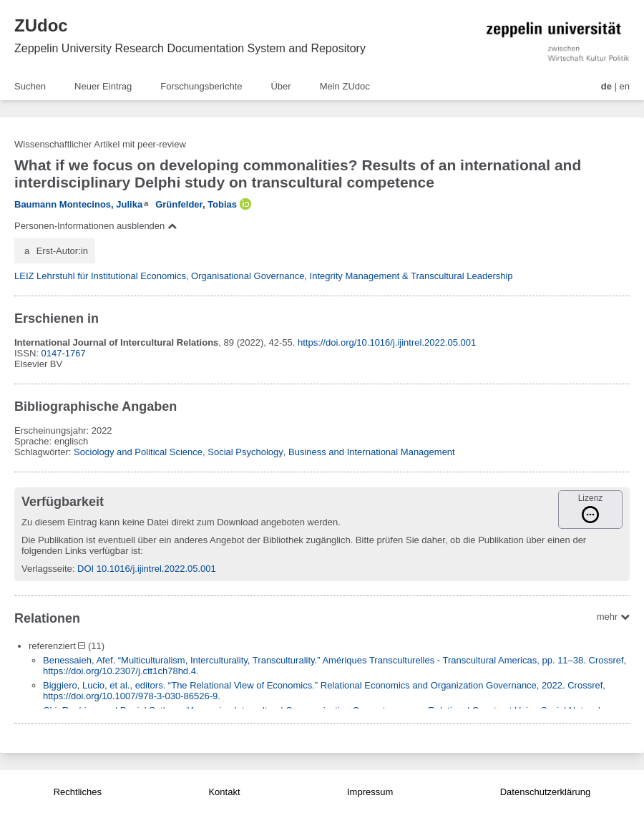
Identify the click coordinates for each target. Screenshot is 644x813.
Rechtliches (78, 792)
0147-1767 (64, 353)
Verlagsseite (47, 569)
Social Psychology (245, 452)
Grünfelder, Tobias (196, 204)
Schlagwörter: (44, 452)
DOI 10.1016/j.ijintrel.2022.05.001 (147, 569)
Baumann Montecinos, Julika (78, 204)
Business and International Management (372, 452)
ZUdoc (41, 25)
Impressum (370, 792)
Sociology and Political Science (138, 452)
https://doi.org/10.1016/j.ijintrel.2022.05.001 (387, 342)
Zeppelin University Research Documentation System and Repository (190, 48)
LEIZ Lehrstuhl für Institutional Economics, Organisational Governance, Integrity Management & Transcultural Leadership (264, 276)
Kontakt (224, 792)
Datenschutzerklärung (545, 792)
